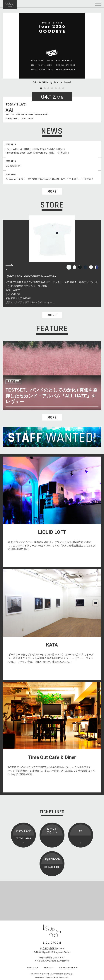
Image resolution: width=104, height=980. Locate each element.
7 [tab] (63, 88)
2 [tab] (45, 88)
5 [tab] (56, 88)
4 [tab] (52, 88)
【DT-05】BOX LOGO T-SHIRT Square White (31, 276)
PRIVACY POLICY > (68, 968)
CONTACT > (33, 968)
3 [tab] (48, 88)
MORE (52, 191)
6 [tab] (59, 88)
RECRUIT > (49, 968)
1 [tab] (41, 88)
